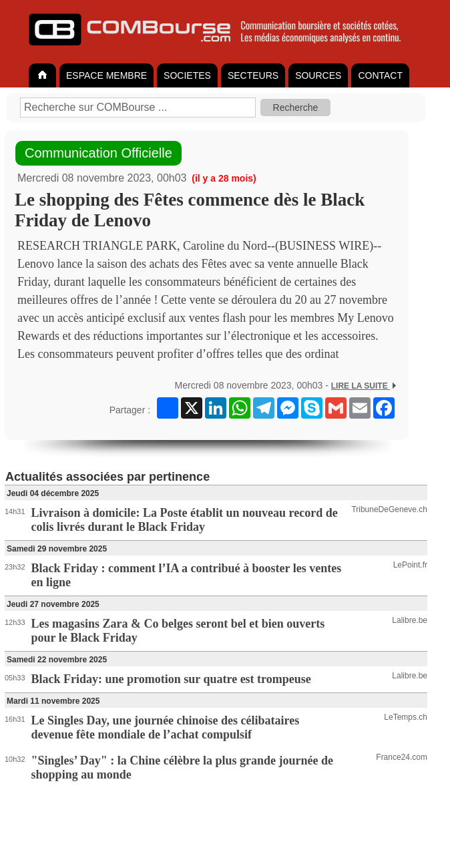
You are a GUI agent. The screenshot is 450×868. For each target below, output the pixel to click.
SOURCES (318, 75)
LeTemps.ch (406, 717)
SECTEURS (253, 75)
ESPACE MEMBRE (106, 75)
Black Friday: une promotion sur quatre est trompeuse (171, 679)
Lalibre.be (410, 620)
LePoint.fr (410, 565)
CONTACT (380, 75)
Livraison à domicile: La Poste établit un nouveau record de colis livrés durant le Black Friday (185, 520)
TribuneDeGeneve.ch (389, 509)
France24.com (402, 757)
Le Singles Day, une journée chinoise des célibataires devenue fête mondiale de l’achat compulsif (166, 727)
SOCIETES (187, 75)
